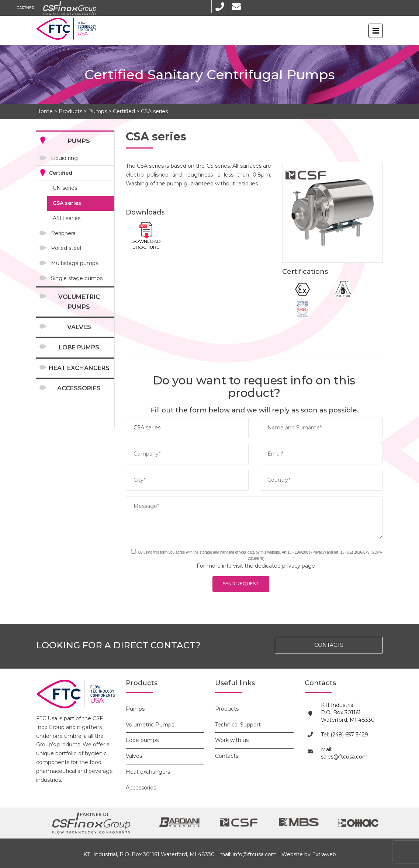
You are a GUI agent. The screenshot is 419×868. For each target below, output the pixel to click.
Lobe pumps (79, 347)
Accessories (79, 388)
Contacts (227, 756)
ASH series (67, 218)
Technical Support (238, 725)
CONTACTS (329, 645)
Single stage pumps (77, 278)
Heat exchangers (79, 368)
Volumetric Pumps (79, 302)
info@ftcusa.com (255, 854)
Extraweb (324, 854)
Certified (124, 111)
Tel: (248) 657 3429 (344, 735)
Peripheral (64, 233)
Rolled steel (66, 248)
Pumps (98, 111)
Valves (79, 327)
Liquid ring (64, 158)
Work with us (232, 740)
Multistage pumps (75, 263)
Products (70, 111)
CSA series (154, 111)
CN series (65, 188)
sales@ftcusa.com (344, 757)
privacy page (299, 566)
